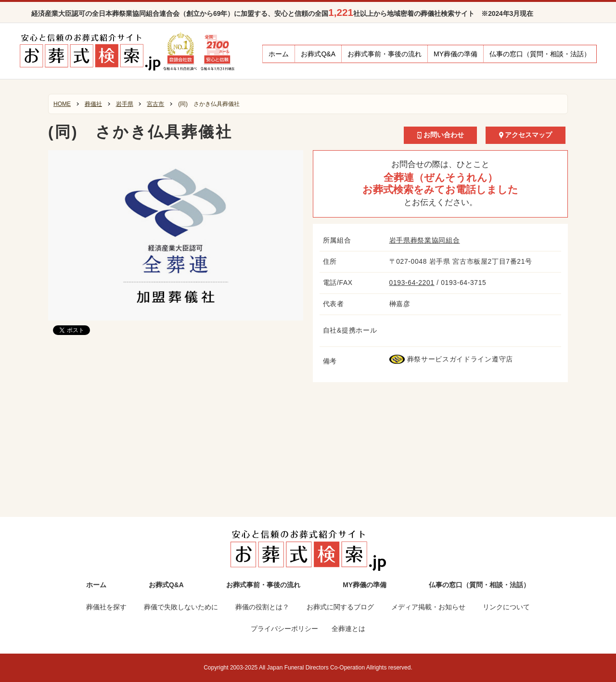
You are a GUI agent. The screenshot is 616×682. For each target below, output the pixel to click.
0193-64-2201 (412, 283)
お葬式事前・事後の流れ (385, 54)
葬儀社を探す (106, 607)
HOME (62, 104)
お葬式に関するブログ (340, 607)
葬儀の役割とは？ (262, 607)
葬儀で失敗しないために (181, 607)
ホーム (279, 54)
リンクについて (506, 607)
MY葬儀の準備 (456, 54)
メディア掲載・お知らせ (428, 607)
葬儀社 (93, 104)
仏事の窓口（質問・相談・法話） (540, 54)
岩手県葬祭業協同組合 (425, 240)
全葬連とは (348, 629)
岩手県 (125, 104)
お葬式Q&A (318, 54)
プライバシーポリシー (284, 629)
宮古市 (155, 104)
